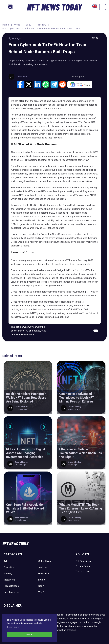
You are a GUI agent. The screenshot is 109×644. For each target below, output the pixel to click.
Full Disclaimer (83, 561)
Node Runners (34, 156)
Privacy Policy (83, 566)
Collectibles (45, 561)
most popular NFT (88, 152)
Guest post (78, 77)
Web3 (17, 25)
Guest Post (44, 573)
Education (9, 567)
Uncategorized (12, 592)
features (43, 567)
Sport (41, 586)
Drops (34, 109)
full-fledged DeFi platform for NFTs (71, 270)
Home (6, 25)
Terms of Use (83, 571)
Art (5, 561)
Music (42, 580)
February (41, 25)
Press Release (11, 586)
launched (38, 260)
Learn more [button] (13, 627)
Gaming (8, 573)
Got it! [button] (30, 634)
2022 (29, 25)
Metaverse (9, 580)
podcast (20, 205)
